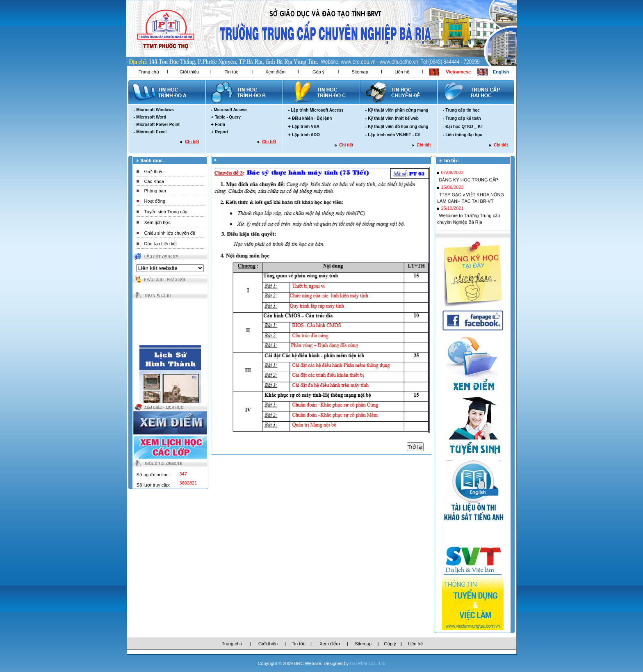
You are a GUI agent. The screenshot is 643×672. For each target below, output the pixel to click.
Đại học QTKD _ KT (464, 127)
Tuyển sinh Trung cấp (166, 212)
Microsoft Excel (151, 132)
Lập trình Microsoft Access (317, 110)
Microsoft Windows (155, 110)
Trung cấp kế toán (463, 118)
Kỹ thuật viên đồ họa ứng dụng (398, 127)
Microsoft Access (230, 110)
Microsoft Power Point (158, 125)
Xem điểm (275, 72)
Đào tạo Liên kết (161, 244)
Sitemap (360, 72)
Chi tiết (192, 142)
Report (221, 132)
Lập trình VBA (306, 127)
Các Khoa (154, 181)
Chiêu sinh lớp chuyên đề (170, 233)
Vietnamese (458, 72)
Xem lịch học (157, 222)
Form (220, 125)
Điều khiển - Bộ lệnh (312, 118)
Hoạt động (155, 201)
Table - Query (228, 117)
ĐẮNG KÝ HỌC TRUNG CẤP (468, 182)
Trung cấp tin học (463, 110)
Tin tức (232, 72)
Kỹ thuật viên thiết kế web (393, 118)
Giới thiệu (189, 72)
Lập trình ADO (306, 135)
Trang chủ (149, 72)
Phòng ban (155, 191)
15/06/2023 (452, 190)
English (501, 72)
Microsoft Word (151, 117)
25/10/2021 (452, 210)
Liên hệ (402, 72)
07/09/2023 (452, 175)
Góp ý (318, 72)
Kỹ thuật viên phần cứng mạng (398, 110)
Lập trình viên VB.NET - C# (394, 135)
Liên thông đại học (464, 135)
